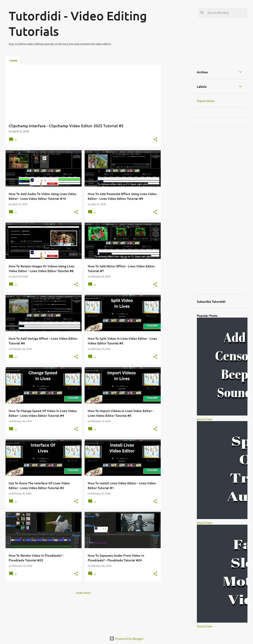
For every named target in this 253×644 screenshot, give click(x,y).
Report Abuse (206, 101)
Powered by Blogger (127, 638)
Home (13, 60)
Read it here (205, 419)
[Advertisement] (177, 124)
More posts (83, 593)
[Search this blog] (227, 13)
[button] (155, 140)
